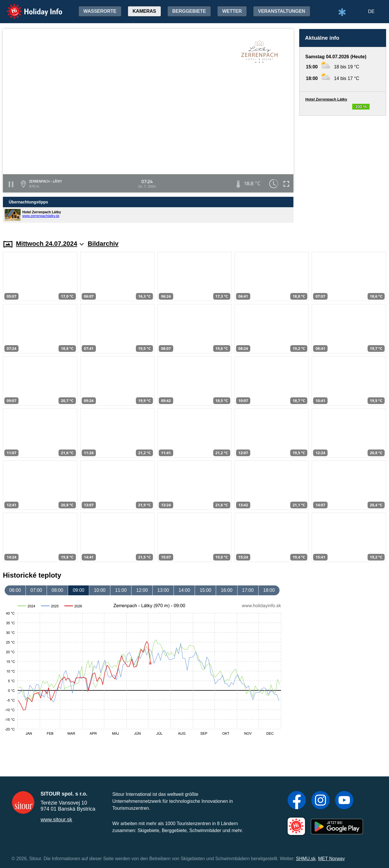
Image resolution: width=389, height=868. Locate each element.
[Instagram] (320, 801)
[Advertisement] (343, 172)
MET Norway (331, 859)
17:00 (248, 590)
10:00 (100, 590)
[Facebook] (297, 801)
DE (371, 11)
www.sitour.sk (56, 820)
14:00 (184, 590)
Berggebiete (189, 11)
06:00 (15, 590)
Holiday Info (29, 7)
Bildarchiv (103, 244)
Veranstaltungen (282, 11)
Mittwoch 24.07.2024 (50, 244)
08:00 (57, 590)
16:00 (227, 590)
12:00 (142, 590)
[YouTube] (344, 801)
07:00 (36, 590)
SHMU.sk (306, 859)
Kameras (144, 11)
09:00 (78, 590)
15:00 (205, 590)
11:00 (121, 590)
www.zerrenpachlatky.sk (41, 216)
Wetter (232, 11)
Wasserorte (100, 11)
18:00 (269, 590)
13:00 (163, 590)
